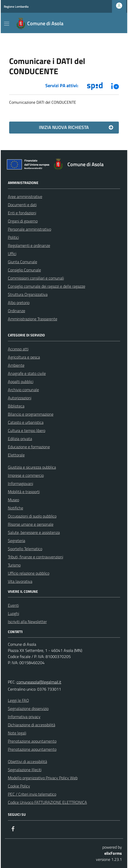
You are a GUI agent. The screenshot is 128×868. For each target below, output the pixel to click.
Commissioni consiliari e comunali (36, 278)
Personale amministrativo (30, 229)
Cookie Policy (19, 786)
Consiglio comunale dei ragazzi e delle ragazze (47, 286)
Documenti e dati (22, 205)
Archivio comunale (23, 390)
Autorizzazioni (20, 398)
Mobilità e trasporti (24, 492)
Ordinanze (17, 311)
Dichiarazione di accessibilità (32, 725)
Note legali (17, 733)
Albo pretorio (19, 303)
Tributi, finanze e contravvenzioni (35, 557)
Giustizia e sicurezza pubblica (32, 467)
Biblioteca (16, 406)
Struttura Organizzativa (28, 294)
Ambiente (16, 365)
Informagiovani (20, 483)
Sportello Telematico (25, 549)
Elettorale (16, 455)
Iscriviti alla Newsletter (27, 622)
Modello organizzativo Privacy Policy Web (43, 778)
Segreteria (17, 541)
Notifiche (16, 508)
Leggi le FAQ (18, 700)
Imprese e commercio (26, 475)
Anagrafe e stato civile (27, 373)
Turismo (14, 565)
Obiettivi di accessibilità (27, 761)
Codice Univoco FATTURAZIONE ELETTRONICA (47, 802)
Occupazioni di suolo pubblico (32, 516)
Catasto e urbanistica (26, 422)
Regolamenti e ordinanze (29, 245)
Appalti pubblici (21, 382)
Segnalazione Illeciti (25, 770)
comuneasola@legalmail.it (39, 682)
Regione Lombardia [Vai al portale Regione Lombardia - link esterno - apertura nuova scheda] (16, 6)
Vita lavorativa (20, 581)
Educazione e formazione (29, 447)
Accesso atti (18, 349)
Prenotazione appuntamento (32, 741)
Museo (13, 500)
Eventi (13, 605)
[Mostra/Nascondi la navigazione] (7, 24)
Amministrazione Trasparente (33, 319)
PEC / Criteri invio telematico (32, 794)
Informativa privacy (24, 717)
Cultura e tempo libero (27, 430)
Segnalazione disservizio (28, 708)
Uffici (12, 254)
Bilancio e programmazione (31, 414)
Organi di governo (23, 221)
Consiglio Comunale (24, 270)
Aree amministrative (25, 196)
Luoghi (13, 613)
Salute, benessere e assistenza (34, 532)
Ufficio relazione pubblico (29, 573)
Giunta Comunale (23, 262)
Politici (13, 237)
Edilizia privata (20, 439)
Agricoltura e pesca (24, 357)
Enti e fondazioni (22, 213)
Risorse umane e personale (31, 524)
